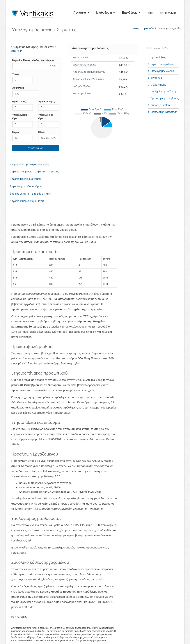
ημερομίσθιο (17, 164)
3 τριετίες (53, 172)
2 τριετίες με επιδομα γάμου (26, 186)
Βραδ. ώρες (19, 102)
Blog (150, 13)
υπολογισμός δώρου (162, 71)
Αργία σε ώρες (47, 102)
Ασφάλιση (18, 88)
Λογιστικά (82, 12)
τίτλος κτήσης (158, 85)
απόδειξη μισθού (160, 105)
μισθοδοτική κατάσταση (164, 112)
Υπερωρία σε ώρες (46, 117)
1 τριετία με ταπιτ (41, 194)
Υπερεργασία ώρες (20, 117)
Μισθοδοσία (106, 12)
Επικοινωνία (168, 13)
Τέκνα (16, 74)
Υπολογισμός (35, 148)
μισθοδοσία (148, 28)
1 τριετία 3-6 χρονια (21, 172)
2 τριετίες (40, 172)
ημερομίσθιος (158, 57)
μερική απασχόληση (38, 164)
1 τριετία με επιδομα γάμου (25, 179)
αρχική (135, 28)
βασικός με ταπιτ (20, 194)
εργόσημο (156, 78)
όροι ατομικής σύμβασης (165, 98)
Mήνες (16, 132)
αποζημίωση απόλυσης (164, 91)
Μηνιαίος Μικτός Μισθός (33, 60)
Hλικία (42, 132)
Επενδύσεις (131, 12)
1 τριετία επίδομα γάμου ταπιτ (27, 201)
